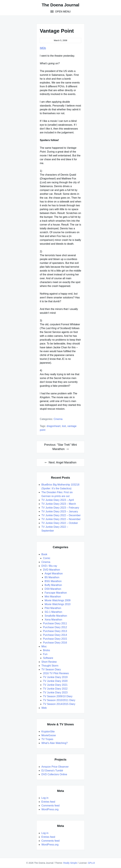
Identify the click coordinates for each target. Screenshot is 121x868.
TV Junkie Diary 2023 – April (58, 500)
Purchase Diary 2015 (55, 639)
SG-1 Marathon (53, 612)
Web (44, 708)
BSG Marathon (53, 581)
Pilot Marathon (53, 608)
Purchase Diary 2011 (55, 623)
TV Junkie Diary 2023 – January (60, 511)
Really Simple (70, 863)
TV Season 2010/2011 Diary (59, 700)
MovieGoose (49, 735)
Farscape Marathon (56, 593)
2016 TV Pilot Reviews (56, 673)
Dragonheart (54, 426)
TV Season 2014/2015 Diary (59, 704)
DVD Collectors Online (54, 774)
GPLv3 (91, 863)
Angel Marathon (54, 574)
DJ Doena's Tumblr (52, 771)
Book (44, 554)
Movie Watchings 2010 (58, 604)
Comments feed (50, 806)
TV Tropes (47, 739)
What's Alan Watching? (54, 743)
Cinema (58, 419)
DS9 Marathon (53, 589)
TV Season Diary (51, 669)
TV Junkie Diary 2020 (55, 681)
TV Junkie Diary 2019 (55, 677)
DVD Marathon (52, 570)
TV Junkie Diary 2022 (55, 689)
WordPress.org (50, 809)
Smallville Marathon (56, 616)
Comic (47, 558)
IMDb (43, 48)
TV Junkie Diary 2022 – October (60, 523)
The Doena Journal (60, 5)
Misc (44, 646)
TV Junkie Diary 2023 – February (60, 508)
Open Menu (63, 12)
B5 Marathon (52, 577)
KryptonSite (48, 732)
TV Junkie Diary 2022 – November (61, 519)
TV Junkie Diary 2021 (55, 685)
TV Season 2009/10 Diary (58, 696)
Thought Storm (50, 666)
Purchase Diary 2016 (55, 643)
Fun (45, 654)
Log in (45, 798)
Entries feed (48, 802)
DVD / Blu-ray (49, 566)
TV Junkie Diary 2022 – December (61, 515)
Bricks (47, 650)
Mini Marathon (53, 597)
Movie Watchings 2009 (58, 600)
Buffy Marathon (53, 585)
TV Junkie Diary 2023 (55, 692)
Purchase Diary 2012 (55, 627)
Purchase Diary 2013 (55, 631)
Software (48, 658)
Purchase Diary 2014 (55, 635)
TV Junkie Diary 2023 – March (59, 504)
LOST (64, 426)
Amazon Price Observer (55, 767)
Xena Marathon (53, 620)
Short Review (49, 662)
